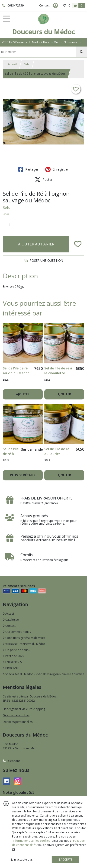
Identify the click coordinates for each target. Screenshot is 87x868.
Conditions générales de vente (24, 638)
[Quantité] (11, 225)
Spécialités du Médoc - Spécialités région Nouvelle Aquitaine (43, 674)
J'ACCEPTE (66, 860)
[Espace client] (55, 6)
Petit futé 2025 (13, 656)
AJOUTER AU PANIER (36, 244)
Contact (44, 5)
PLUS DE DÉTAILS (23, 475)
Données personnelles (18, 722)
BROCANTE (11, 668)
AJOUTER (23, 394)
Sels (27, 64)
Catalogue (11, 620)
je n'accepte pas (22, 860)
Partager (28, 169)
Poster (44, 180)
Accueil (12, 64)
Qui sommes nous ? (17, 632)
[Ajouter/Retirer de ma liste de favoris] (78, 244)
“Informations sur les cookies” (32, 841)
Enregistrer (57, 169)
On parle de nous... (17, 650)
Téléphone (12, 761)
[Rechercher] (81, 52)
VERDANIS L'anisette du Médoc (24, 644)
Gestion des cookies (16, 715)
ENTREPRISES (12, 662)
